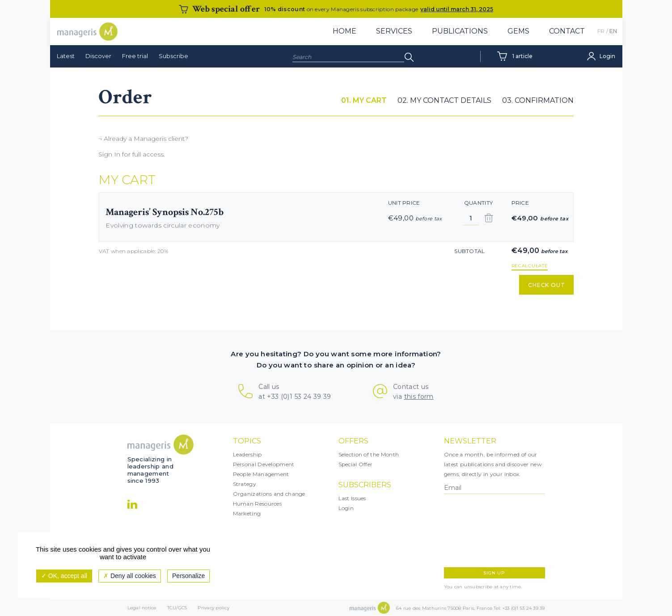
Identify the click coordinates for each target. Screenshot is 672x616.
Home (344, 31)
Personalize (188, 576)
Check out (547, 285)
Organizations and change (269, 494)
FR (601, 31)
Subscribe (173, 56)
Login (346, 508)
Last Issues (352, 498)
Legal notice (142, 608)
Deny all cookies (130, 576)
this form (419, 397)
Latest (66, 56)
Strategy (245, 484)
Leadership (247, 454)
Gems (518, 31)
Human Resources (258, 504)
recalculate (530, 266)
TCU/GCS (177, 608)
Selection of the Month (369, 454)
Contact (567, 31)
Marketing (247, 513)
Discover (98, 56)
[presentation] (483, 531)
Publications (460, 31)
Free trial (135, 56)
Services (394, 31)
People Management (261, 474)
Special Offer (356, 464)
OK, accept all (64, 576)
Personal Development (264, 464)
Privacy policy (213, 608)
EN (613, 31)
